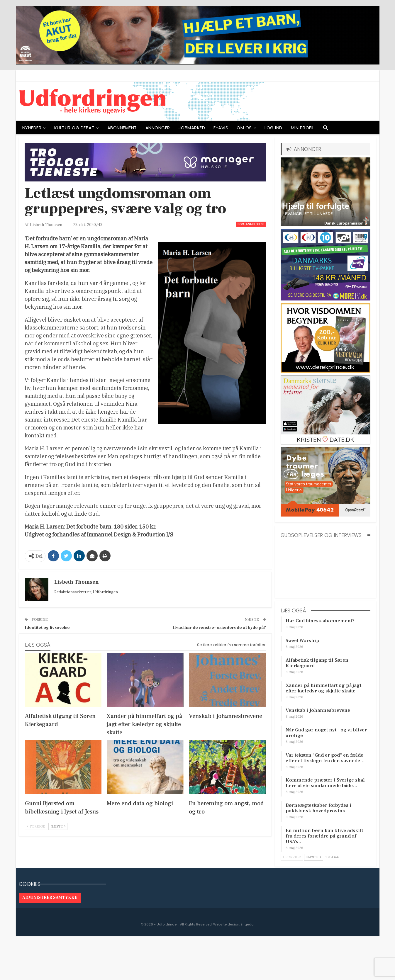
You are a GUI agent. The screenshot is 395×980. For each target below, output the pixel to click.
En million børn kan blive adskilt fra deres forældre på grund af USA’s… (324, 836)
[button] (326, 129)
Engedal (248, 924)
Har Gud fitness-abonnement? (320, 621)
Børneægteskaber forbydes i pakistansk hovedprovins (318, 808)
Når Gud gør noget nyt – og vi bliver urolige (326, 733)
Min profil (303, 128)
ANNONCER (158, 128)
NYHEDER (32, 128)
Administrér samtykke (50, 898)
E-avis (221, 128)
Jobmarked (192, 128)
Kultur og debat (74, 128)
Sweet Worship (302, 641)
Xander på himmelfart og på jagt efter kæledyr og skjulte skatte (323, 688)
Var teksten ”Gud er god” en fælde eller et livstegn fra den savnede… (325, 758)
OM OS (244, 128)
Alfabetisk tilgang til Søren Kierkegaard (317, 663)
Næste (58, 826)
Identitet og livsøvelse (47, 627)
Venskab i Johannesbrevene (318, 710)
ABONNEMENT (122, 128)
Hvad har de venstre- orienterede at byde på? (219, 627)
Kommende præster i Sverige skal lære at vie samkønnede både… (325, 783)
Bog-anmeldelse (251, 224)
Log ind (273, 128)
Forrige (36, 826)
